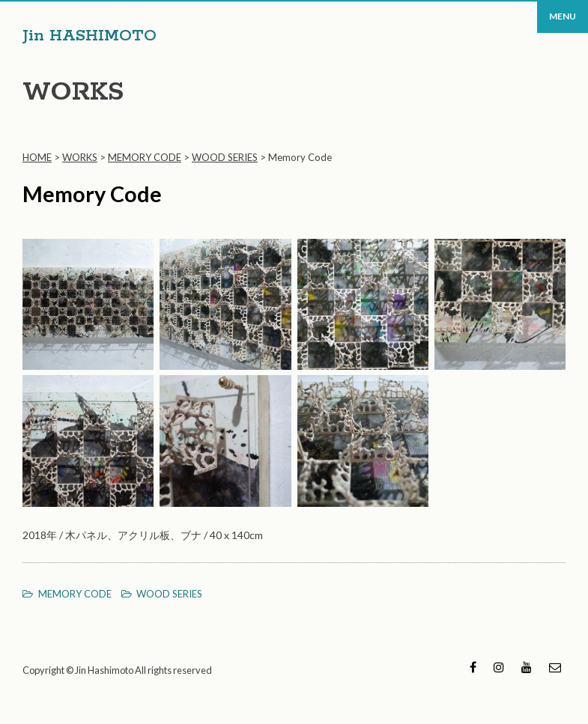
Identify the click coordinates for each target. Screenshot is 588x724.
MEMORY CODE (75, 594)
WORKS (73, 92)
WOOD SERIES (169, 594)
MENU (563, 16)
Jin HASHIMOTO (90, 36)
